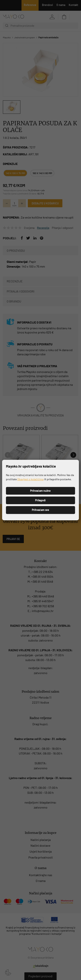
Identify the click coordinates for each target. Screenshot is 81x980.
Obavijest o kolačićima (30, 479)
